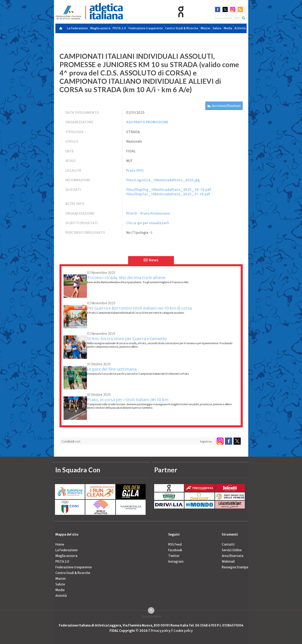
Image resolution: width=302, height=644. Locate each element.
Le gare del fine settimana (112, 369)
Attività (240, 28)
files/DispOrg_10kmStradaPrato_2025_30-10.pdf (169, 190)
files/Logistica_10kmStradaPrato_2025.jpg (163, 180)
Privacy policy (161, 631)
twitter (225, 9)
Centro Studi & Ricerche (182, 28)
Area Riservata (233, 556)
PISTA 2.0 (119, 28)
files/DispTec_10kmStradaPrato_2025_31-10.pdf (168, 194)
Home (60, 544)
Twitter (174, 556)
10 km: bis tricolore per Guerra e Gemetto (127, 339)
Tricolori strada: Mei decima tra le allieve (126, 278)
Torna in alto (151, 616)
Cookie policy (183, 631)
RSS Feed (175, 544)
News (151, 260)
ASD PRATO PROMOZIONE (147, 122)
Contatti (228, 544)
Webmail (228, 562)
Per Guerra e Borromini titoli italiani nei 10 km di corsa (139, 308)
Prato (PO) (135, 171)
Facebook (175, 550)
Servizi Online (232, 550)
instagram (233, 9)
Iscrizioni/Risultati (226, 106)
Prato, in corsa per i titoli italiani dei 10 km (128, 400)
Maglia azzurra (100, 28)
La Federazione (77, 28)
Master (206, 28)
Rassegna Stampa (235, 567)
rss (240, 9)
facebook (218, 9)
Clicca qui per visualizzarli (148, 223)
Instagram (176, 562)
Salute (217, 28)
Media (228, 28)
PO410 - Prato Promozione (148, 213)
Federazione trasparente (146, 28)
